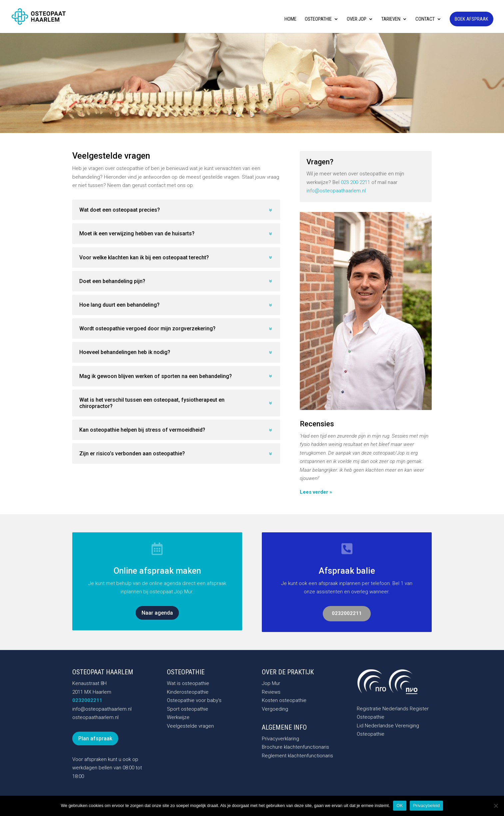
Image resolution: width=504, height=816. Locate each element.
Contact (425, 19)
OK (400, 805)
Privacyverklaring (280, 739)
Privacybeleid (427, 805)
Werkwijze (178, 717)
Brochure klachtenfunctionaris (295, 747)
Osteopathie (318, 19)
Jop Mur (271, 683)
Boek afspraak (472, 19)
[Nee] (496, 806)
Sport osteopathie (188, 709)
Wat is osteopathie (188, 683)
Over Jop (357, 19)
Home (290, 19)
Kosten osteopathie (284, 700)
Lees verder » (316, 492)
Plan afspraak (95, 738)
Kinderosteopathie (188, 692)
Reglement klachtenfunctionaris (297, 756)
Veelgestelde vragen (190, 726)
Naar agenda (157, 613)
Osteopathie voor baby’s (194, 700)
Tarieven (391, 19)
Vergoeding (275, 709)
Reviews (271, 692)
